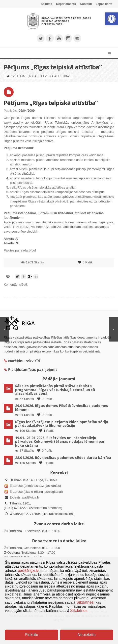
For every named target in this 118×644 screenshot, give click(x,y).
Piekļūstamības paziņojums (31, 370)
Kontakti (86, 4)
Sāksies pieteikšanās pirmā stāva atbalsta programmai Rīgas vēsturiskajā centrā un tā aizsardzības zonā (55, 390)
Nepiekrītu (87, 635)
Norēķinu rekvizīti (22, 361)
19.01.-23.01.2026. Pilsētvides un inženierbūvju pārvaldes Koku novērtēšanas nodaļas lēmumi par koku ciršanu (60, 442)
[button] (112, 19)
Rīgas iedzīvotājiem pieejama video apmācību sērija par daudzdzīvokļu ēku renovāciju (62, 424)
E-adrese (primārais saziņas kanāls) (35, 486)
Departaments (66, 4)
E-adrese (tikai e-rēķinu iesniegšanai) (36, 492)
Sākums (46, 4)
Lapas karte (104, 4)
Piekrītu (31, 635)
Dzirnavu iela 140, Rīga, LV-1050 (33, 480)
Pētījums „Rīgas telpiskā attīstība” (51, 103)
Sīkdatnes (85, 602)
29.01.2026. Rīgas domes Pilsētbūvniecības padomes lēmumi (62, 407)
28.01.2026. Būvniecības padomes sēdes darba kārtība (63, 458)
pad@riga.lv (31, 497)
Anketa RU (12, 243)
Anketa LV (11, 239)
